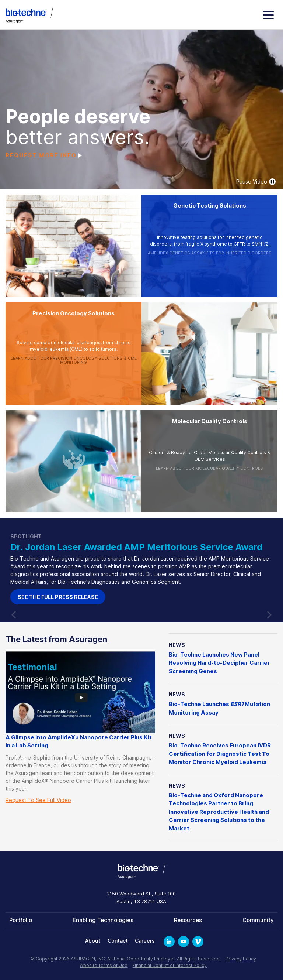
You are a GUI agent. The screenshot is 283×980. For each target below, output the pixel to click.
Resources (188, 920)
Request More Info (41, 155)
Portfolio (21, 920)
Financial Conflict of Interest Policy (170, 965)
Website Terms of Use (104, 965)
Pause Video (256, 182)
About (93, 941)
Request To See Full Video (38, 800)
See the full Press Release (109, 597)
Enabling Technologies (103, 920)
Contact (118, 941)
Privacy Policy (241, 959)
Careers (145, 941)
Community (258, 920)
